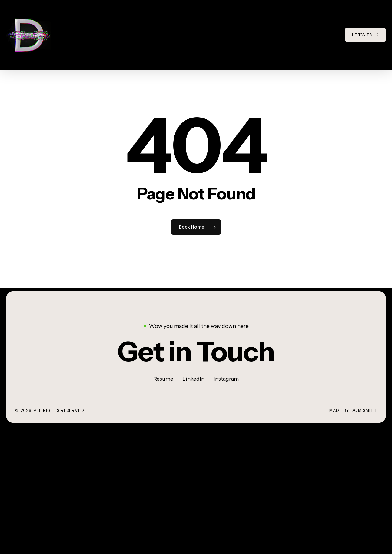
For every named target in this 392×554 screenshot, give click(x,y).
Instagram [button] (226, 379)
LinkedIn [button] (193, 379)
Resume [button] (163, 379)
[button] (196, 352)
